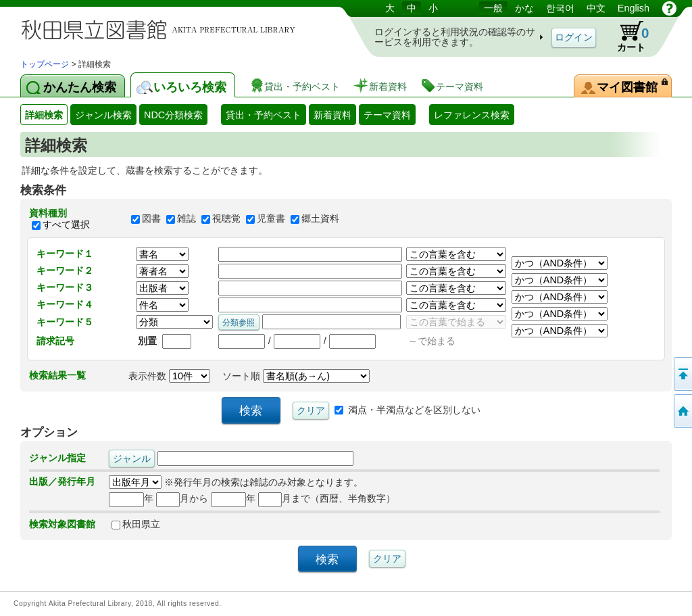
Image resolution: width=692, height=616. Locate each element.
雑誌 (187, 219)
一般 (493, 8)
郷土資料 (320, 219)
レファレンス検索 (472, 115)
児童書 (271, 219)
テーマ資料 (387, 115)
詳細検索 (44, 115)
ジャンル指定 (57, 458)
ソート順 (296, 376)
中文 (596, 8)
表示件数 (169, 376)
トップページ (45, 64)
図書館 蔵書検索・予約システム (162, 29)
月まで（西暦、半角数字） (327, 498)
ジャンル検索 (103, 115)
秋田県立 (136, 524)
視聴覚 (226, 219)
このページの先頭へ (682, 374)
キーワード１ (65, 254)
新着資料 (332, 115)
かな (524, 8)
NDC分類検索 (173, 115)
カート (626, 37)
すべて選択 (66, 224)
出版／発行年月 (62, 481)
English (634, 8)
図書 (151, 219)
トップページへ (682, 411)
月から (182, 498)
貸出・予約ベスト (264, 115)
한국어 (560, 8)
